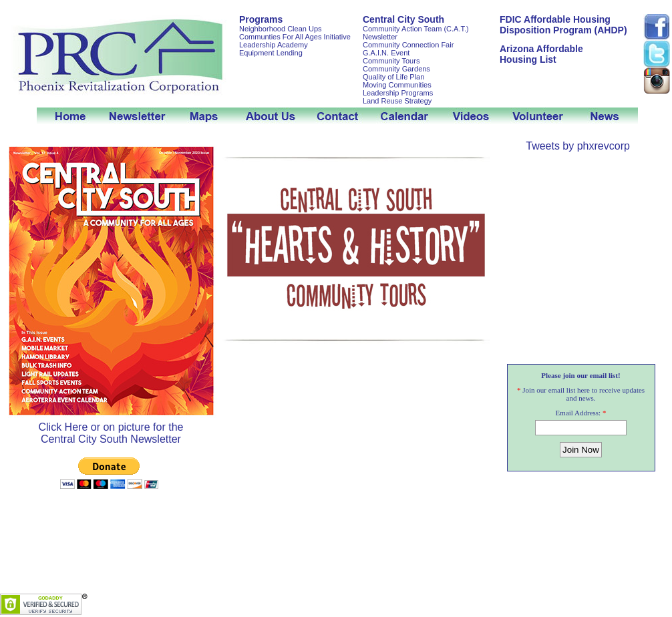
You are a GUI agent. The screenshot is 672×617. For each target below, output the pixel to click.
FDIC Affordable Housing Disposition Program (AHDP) (563, 25)
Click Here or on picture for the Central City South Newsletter (111, 428)
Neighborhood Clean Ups (281, 29)
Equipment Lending (271, 53)
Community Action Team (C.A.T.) (416, 29)
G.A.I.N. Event (386, 53)
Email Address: (578, 413)
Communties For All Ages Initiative (295, 37)
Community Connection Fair (408, 45)
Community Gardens (396, 69)
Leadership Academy (274, 45)
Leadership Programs (398, 93)
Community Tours (391, 61)
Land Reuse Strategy (397, 101)
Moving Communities (397, 85)
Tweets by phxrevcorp (578, 146)
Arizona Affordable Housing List (541, 54)
